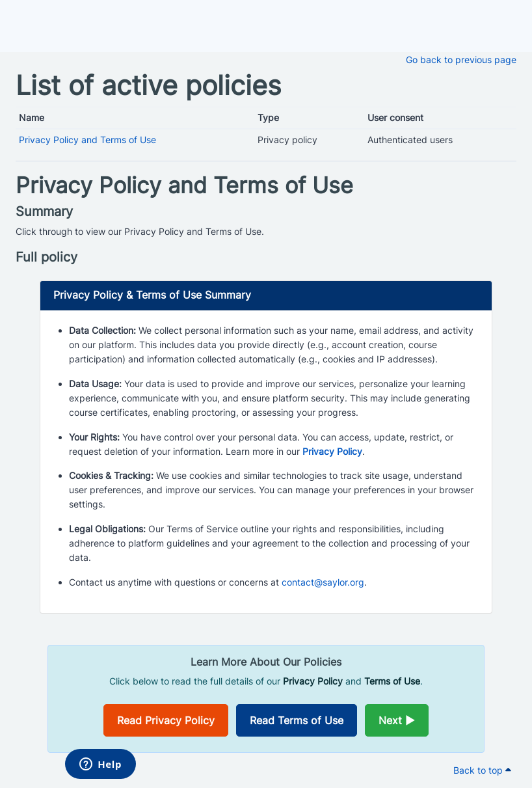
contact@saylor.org (323, 582)
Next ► (397, 720)
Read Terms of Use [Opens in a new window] (297, 720)
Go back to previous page (461, 60)
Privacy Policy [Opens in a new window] (332, 451)
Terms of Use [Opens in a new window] (392, 681)
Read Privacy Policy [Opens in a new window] (166, 720)
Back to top (482, 770)
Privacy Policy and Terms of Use (87, 140)
